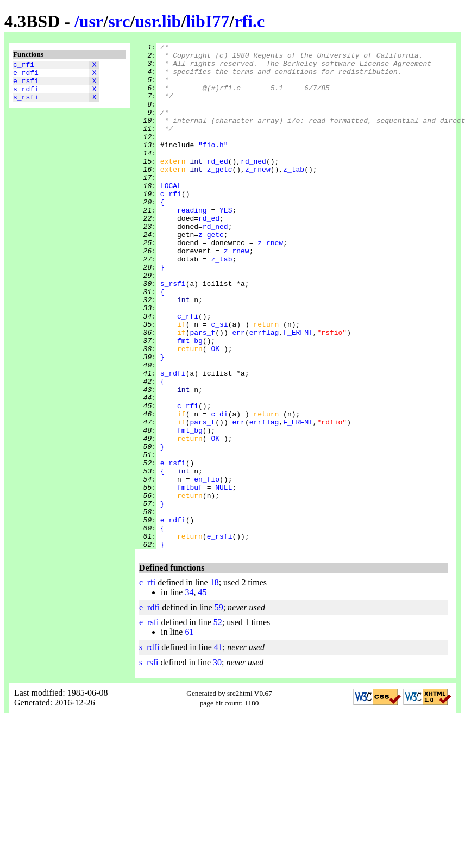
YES (226, 244)
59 (219, 708)
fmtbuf (190, 577)
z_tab (294, 195)
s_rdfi (26, 95)
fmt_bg (190, 401)
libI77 (208, 21)
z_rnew (258, 195)
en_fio (207, 567)
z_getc (220, 195)
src (119, 21)
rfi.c (249, 21)
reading (192, 244)
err (238, 391)
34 (189, 693)
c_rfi (24, 66)
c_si (219, 381)
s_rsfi (26, 105)
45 (202, 693)
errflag (264, 391)
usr (91, 21)
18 (215, 683)
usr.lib (158, 21)
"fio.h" (213, 166)
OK (215, 410)
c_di (219, 489)
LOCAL (171, 215)
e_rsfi (26, 85)
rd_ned (253, 185)
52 (218, 723)
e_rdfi (26, 76)
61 (189, 733)
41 (218, 748)
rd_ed (218, 185)
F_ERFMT (298, 391)
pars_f (202, 391)
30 (217, 763)
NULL (224, 577)
